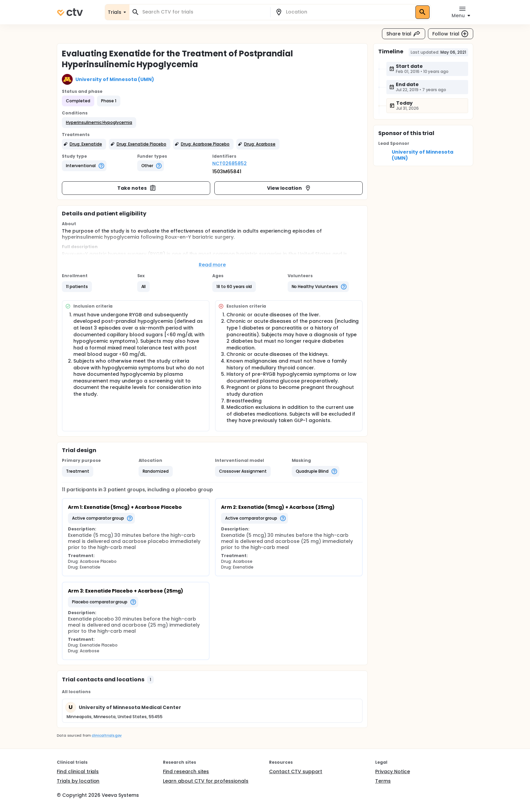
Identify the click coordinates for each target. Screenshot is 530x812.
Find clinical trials (78, 771)
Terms (383, 781)
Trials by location (78, 781)
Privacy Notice (393, 771)
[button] (99, 123)
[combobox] (204, 12)
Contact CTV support (296, 771)
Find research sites (186, 771)
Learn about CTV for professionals (206, 781)
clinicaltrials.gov (106, 736)
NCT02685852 (230, 163)
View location (289, 188)
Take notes (137, 188)
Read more (212, 265)
